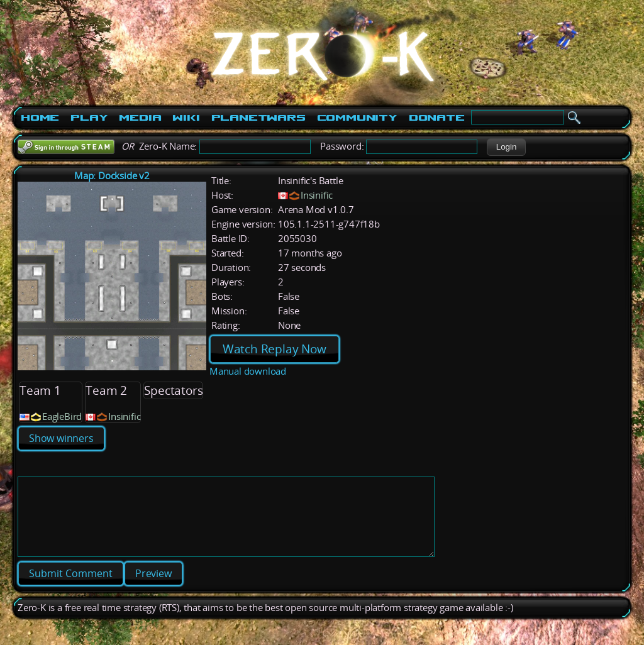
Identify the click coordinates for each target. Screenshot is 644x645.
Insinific (317, 195)
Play (89, 118)
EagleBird (62, 416)
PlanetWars (258, 118)
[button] (506, 147)
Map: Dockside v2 (112, 176)
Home (40, 118)
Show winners (61, 438)
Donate (437, 118)
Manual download (248, 371)
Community (357, 118)
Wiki (186, 118)
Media (140, 118)
